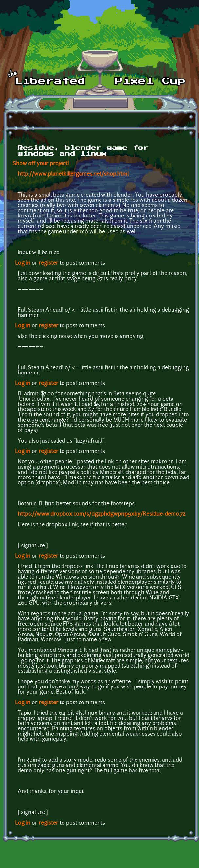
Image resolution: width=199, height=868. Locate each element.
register (48, 263)
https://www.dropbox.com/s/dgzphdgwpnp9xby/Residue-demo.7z (101, 514)
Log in (23, 263)
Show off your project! (41, 164)
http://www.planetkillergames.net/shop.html (73, 174)
